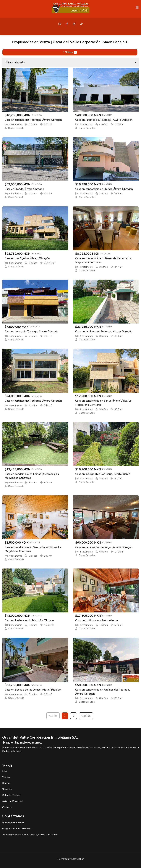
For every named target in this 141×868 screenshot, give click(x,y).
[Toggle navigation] (137, 8)
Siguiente (86, 716)
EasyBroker (77, 859)
